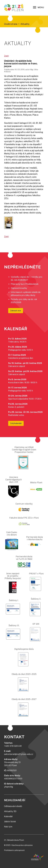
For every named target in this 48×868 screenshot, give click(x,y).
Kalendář (8, 816)
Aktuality (25, 24)
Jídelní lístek (10, 822)
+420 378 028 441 (13, 746)
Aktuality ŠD (10, 811)
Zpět (6, 56)
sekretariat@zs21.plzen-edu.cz (19, 754)
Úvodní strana (11, 24)
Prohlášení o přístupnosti (14, 850)
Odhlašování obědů (13, 806)
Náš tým (8, 827)
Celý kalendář (16, 423)
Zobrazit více (16, 311)
